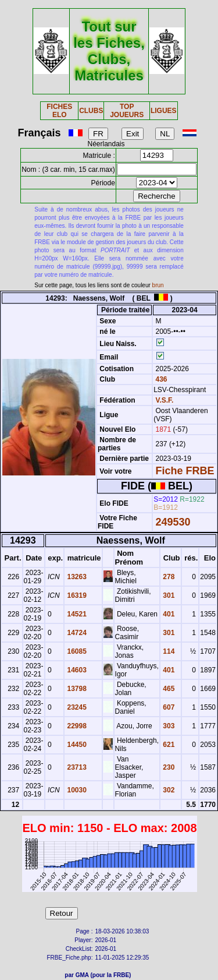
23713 (76, 767)
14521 (76, 614)
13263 (76, 577)
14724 (76, 633)
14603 (76, 670)
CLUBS (91, 111)
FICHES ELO (59, 111)
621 (168, 745)
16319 (76, 595)
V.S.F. (165, 400)
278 (168, 577)
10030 (76, 790)
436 (160, 379)
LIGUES (164, 111)
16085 (76, 651)
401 (168, 614)
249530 (173, 522)
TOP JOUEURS (127, 111)
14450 (76, 745)
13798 (76, 689)
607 (168, 707)
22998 (76, 726)
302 (168, 790)
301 (168, 595)
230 (168, 767)
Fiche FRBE (185, 471)
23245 (76, 707)
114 (168, 651)
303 (168, 726)
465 (168, 689)
